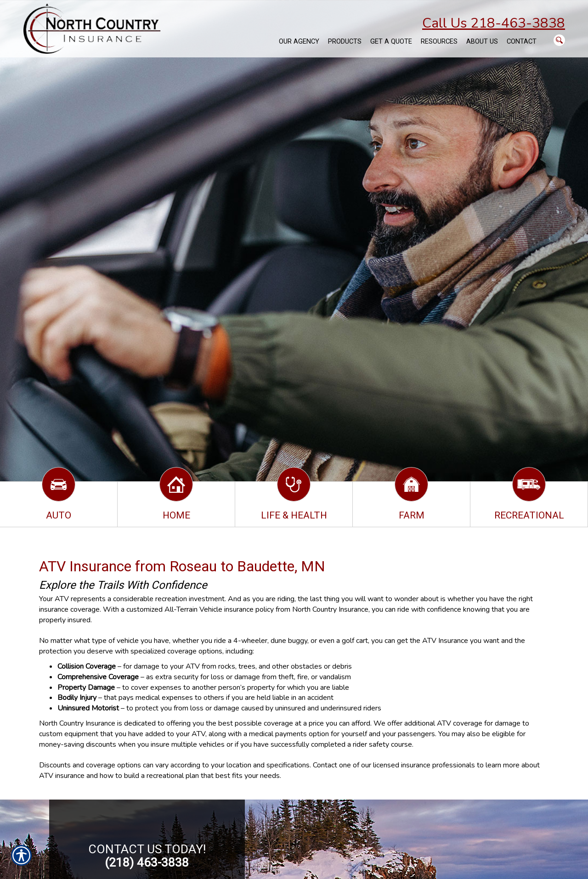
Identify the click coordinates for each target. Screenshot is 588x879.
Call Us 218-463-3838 (494, 23)
